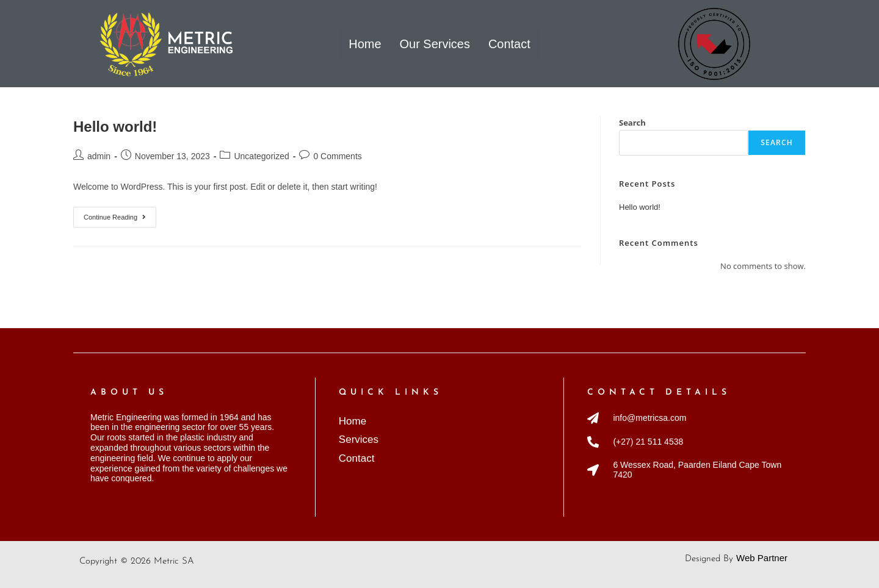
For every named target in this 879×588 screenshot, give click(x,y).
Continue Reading (120, 214)
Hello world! (115, 127)
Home (365, 43)
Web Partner (762, 558)
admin (99, 156)
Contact (509, 43)
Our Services (435, 43)
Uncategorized (261, 156)
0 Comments (337, 156)
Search (632, 123)
